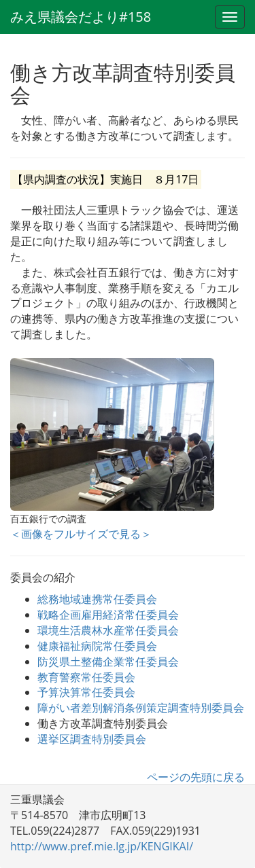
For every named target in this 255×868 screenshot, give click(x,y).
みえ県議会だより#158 (81, 17)
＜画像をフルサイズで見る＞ (81, 534)
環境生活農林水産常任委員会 (108, 630)
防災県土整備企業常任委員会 (108, 662)
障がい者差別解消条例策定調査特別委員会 (141, 708)
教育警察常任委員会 (86, 677)
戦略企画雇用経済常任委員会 (108, 615)
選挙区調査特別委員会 (92, 739)
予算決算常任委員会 (86, 692)
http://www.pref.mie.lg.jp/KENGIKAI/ (102, 846)
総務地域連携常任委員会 (97, 599)
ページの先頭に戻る (196, 777)
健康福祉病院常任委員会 (97, 646)
